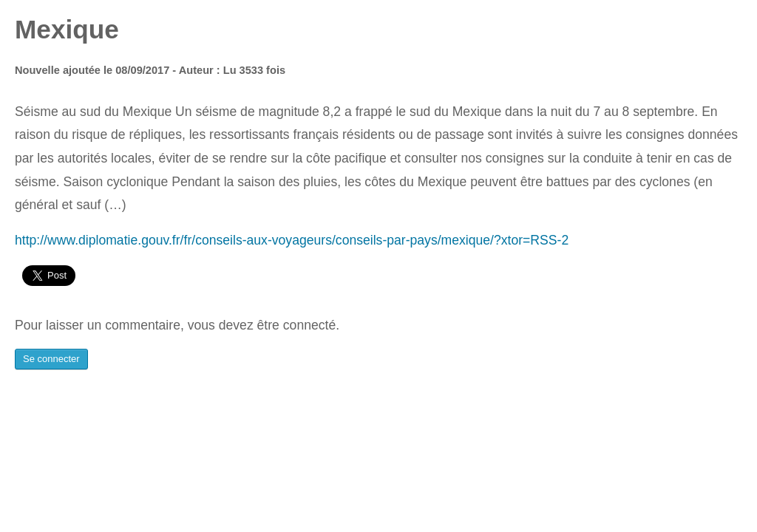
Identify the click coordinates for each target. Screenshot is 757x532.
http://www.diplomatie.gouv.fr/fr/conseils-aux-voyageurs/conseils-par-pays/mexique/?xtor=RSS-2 (292, 240)
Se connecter (51, 359)
